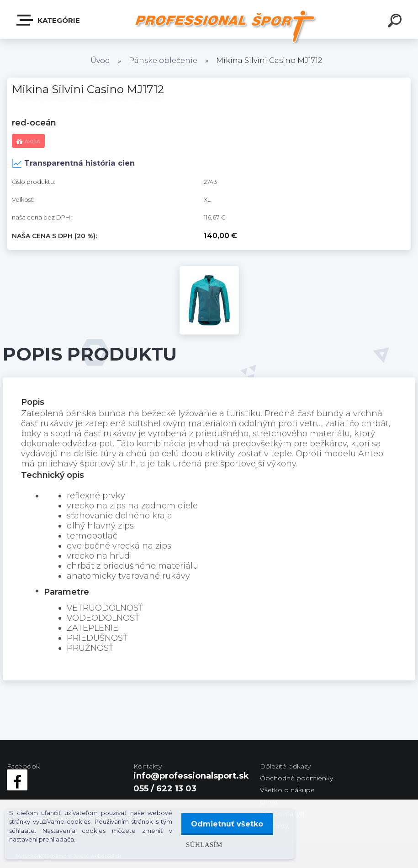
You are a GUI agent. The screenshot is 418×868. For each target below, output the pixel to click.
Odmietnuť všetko (226, 824)
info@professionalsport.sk (191, 776)
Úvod (100, 60)
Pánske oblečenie (163, 60)
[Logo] (227, 26)
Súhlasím (201, 844)
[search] (396, 22)
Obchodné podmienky (296, 778)
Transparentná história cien (73, 163)
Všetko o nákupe (287, 790)
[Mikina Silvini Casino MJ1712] (209, 270)
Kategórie (49, 20)
